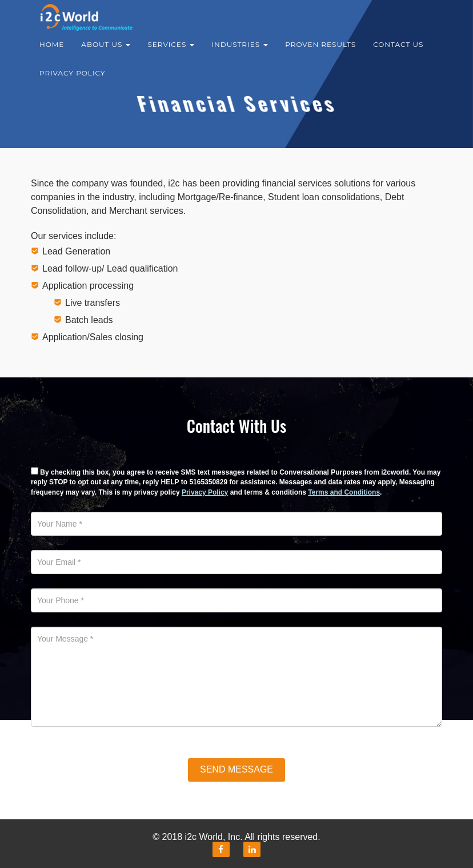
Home (52, 51)
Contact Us (398, 51)
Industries (240, 51)
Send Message (236, 769)
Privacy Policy (72, 80)
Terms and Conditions (344, 492)
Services (171, 51)
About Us (106, 51)
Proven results (320, 51)
